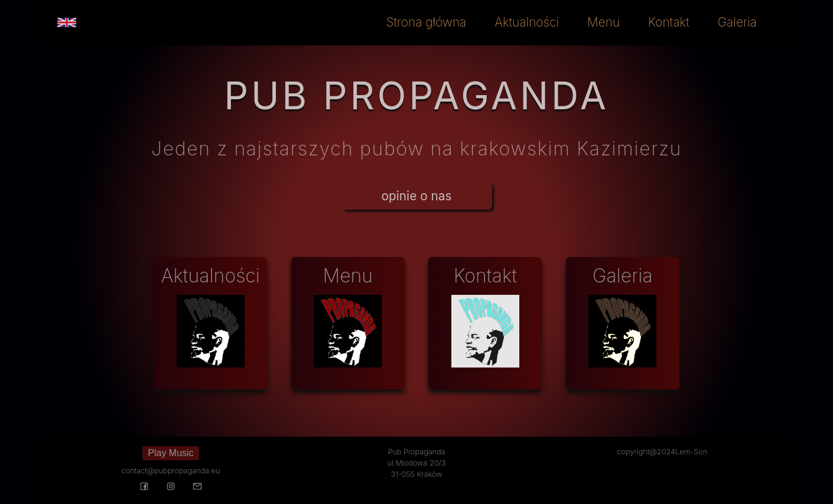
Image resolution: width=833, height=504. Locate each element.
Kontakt (669, 22)
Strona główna (427, 22)
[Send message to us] (198, 487)
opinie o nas (417, 196)
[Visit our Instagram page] (170, 487)
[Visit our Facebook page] (144, 487)
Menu (603, 22)
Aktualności (527, 22)
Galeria (737, 22)
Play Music (170, 453)
